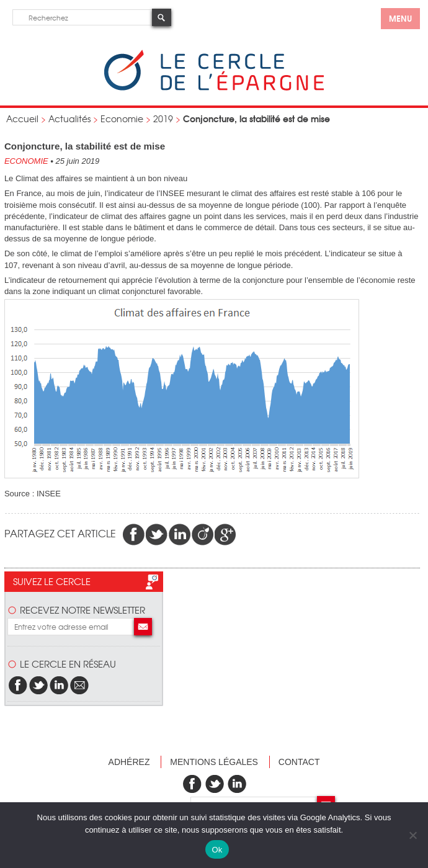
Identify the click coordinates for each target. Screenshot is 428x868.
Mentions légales (214, 762)
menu (400, 18)
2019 (163, 119)
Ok (217, 850)
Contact (299, 762)
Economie (122, 119)
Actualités (69, 119)
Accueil (22, 119)
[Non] (412, 835)
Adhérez (129, 762)
